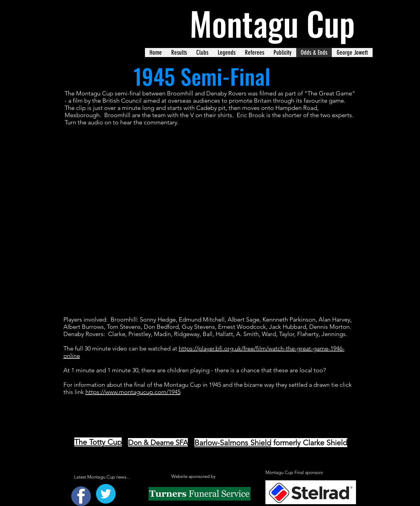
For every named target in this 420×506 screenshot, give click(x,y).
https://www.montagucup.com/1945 (133, 392)
